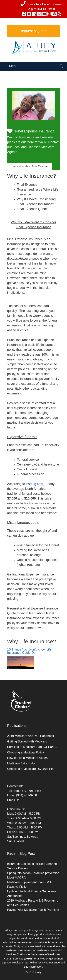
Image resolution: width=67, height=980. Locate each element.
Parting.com (34, 484)
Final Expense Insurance (35, 131)
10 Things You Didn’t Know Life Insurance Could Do (29, 651)
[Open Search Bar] (61, 66)
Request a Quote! (33, 31)
